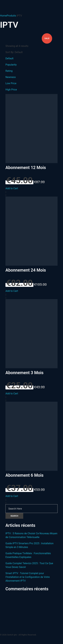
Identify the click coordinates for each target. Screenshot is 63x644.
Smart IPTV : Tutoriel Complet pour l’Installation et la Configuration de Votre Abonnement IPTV (28, 577)
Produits (11, 16)
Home (3, 16)
